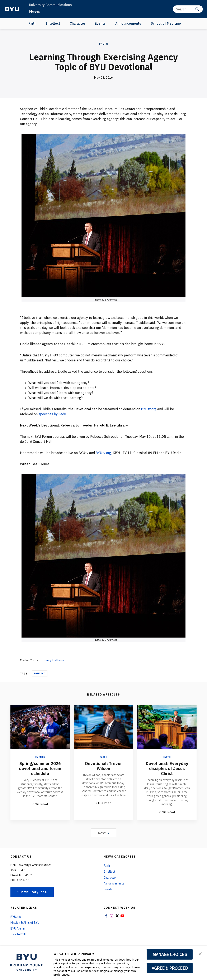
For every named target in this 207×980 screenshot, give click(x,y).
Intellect (53, 23)
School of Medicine (166, 23)
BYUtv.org (149, 409)
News (35, 11)
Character (77, 23)
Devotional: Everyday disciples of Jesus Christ (167, 768)
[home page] (12, 9)
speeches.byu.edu (52, 414)
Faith (32, 23)
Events (100, 23)
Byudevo (40, 673)
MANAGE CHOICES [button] (170, 954)
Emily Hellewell (55, 660)
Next (103, 833)
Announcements (128, 23)
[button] (200, 953)
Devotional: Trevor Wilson (103, 766)
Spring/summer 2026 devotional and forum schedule (40, 768)
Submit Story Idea (32, 892)
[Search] (188, 9)
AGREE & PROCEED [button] (170, 968)
